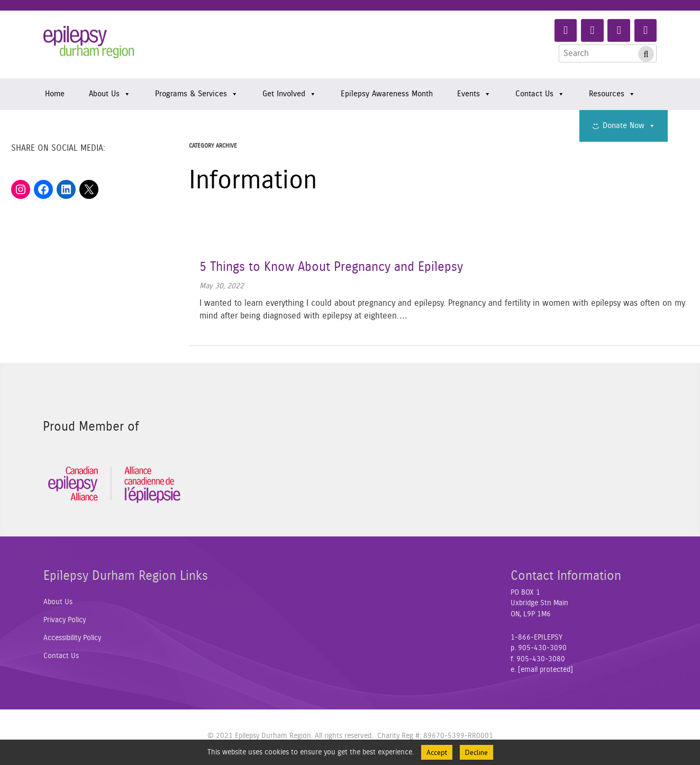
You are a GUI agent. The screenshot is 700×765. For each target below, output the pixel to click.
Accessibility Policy (72, 638)
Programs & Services (197, 94)
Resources (612, 94)
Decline (476, 752)
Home (55, 94)
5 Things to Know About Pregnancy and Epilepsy (331, 267)
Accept (437, 752)
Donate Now (629, 126)
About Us (110, 94)
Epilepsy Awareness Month (387, 94)
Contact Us (540, 94)
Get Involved (289, 94)
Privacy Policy (65, 620)
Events (474, 94)
